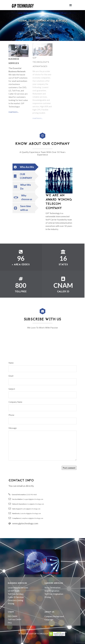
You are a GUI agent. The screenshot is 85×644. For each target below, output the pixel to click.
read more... (14, 111)
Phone (11, 415)
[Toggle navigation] (71, 5)
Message (13, 428)
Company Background (54, 616)
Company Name (15, 402)
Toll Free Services (16, 594)
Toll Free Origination (54, 594)
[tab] (24, 167)
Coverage (49, 619)
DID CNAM (13, 616)
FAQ (10, 623)
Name (11, 363)
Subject (12, 389)
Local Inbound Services (18, 588)
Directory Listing (16, 600)
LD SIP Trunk (14, 591)
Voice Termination (52, 588)
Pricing (11, 604)
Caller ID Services (16, 597)
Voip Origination (52, 591)
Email (11, 376)
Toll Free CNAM (14, 619)
